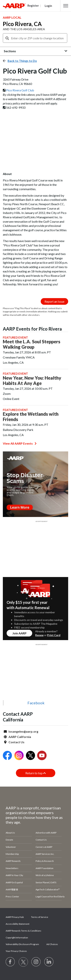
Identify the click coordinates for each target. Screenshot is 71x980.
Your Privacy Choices (16, 951)
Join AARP (19, 633)
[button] (66, 6)
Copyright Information (17, 938)
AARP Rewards (13, 861)
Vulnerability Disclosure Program (22, 944)
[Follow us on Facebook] (10, 962)
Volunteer (11, 847)
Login (48, 6)
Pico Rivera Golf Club (20, 90)
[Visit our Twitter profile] (23, 962)
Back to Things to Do (22, 61)
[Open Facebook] (7, 756)
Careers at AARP (44, 847)
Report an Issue (54, 301)
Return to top (36, 773)
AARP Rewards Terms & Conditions (23, 931)
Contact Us (16, 742)
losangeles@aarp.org (23, 731)
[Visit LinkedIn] (49, 962)
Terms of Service (40, 917)
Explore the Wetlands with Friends (31, 417)
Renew (39, 635)
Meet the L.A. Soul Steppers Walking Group (32, 344)
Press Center (12, 896)
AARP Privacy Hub (15, 917)
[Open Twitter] (30, 756)
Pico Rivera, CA (22, 24)
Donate (9, 840)
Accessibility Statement (18, 924)
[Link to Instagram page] (36, 962)
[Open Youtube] (42, 756)
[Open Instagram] (19, 756)
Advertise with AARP (46, 833)
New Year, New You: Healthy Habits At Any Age (32, 381)
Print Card (54, 635)
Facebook (36, 703)
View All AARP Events (20, 443)
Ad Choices (52, 944)
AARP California (20, 737)
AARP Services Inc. (45, 854)
